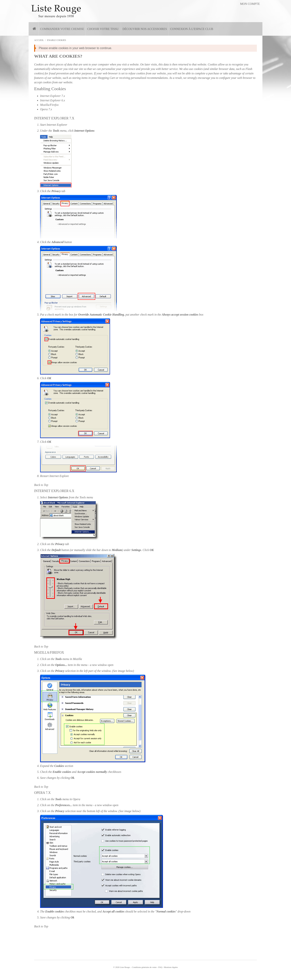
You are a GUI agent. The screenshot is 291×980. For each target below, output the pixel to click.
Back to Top (41, 485)
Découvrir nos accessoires (145, 29)
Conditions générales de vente (144, 967)
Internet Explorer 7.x (53, 96)
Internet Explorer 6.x (53, 100)
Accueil (39, 40)
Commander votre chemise (62, 29)
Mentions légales (171, 967)
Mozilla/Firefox (49, 105)
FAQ (160, 967)
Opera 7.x (46, 109)
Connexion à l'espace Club (192, 29)
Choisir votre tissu (103, 29)
